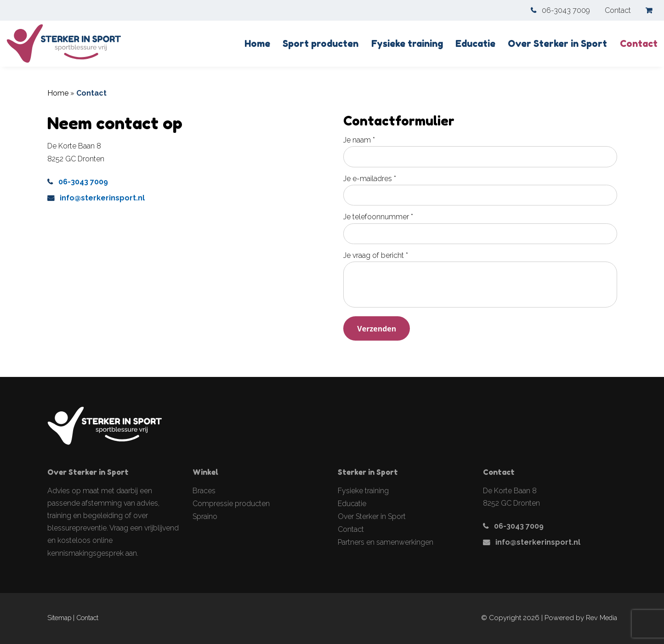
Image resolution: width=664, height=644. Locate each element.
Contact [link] (618, 10)
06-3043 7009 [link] (566, 10)
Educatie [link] (475, 44)
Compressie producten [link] (231, 503)
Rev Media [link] (602, 618)
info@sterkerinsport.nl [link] (102, 198)
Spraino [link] (205, 516)
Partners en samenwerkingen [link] (386, 542)
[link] (652, 10)
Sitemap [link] (59, 618)
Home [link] (257, 44)
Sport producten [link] (321, 44)
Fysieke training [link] (407, 44)
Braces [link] (204, 490)
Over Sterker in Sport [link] (557, 44)
